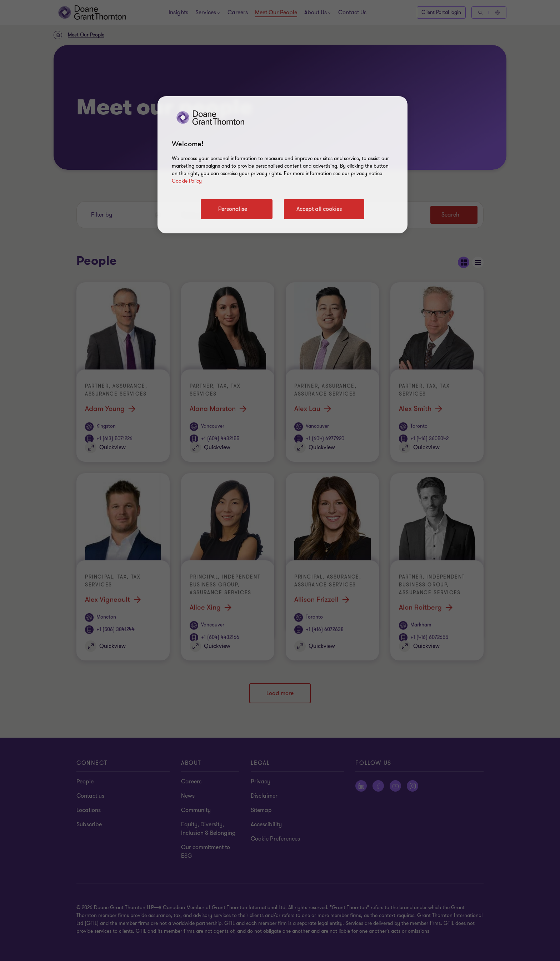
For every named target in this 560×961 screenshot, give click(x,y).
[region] (282, 165)
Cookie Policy (187, 181)
